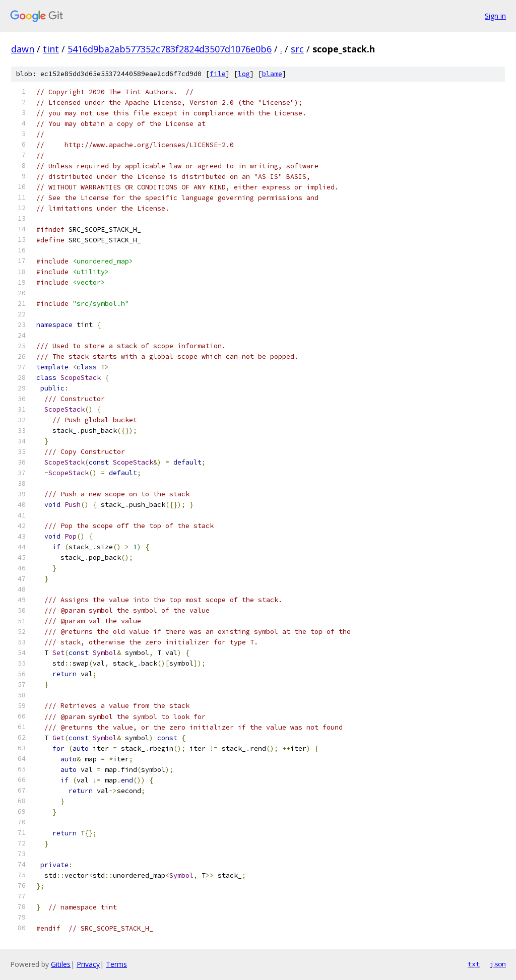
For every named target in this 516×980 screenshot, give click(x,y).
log (244, 74)
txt (474, 964)
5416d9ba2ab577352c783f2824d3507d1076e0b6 (170, 49)
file (218, 74)
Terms (116, 964)
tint (51, 49)
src (297, 49)
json (498, 964)
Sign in (495, 16)
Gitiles (61, 964)
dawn (23, 49)
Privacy (88, 964)
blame (272, 74)
